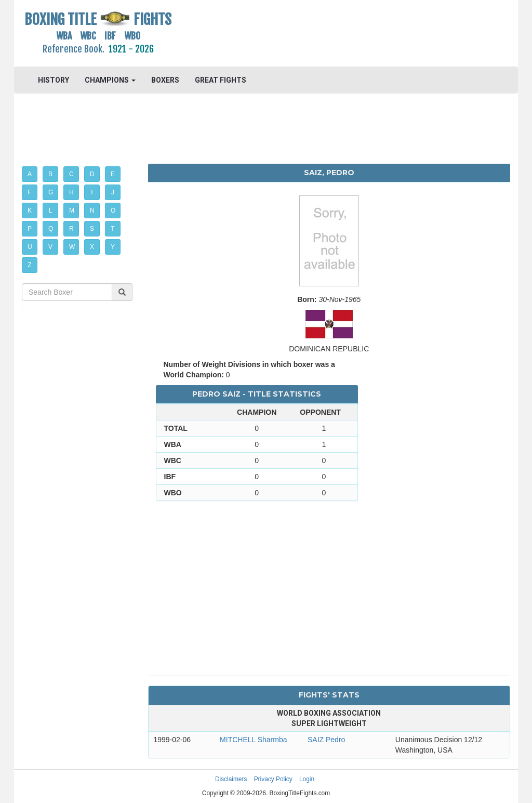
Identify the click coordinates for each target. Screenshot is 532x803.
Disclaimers (231, 779)
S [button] (92, 229)
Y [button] (113, 247)
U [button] (30, 247)
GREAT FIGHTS (221, 80)
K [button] (30, 210)
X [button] (92, 247)
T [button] (112, 229)
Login (307, 779)
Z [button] (29, 265)
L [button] (51, 210)
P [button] (30, 229)
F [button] (29, 192)
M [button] (72, 210)
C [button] (71, 174)
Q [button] (51, 229)
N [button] (92, 210)
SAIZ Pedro (326, 740)
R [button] (71, 229)
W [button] (72, 247)
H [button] (71, 192)
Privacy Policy (273, 779)
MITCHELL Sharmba (253, 740)
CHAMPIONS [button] (110, 80)
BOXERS (165, 80)
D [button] (92, 174)
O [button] (113, 210)
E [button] (113, 174)
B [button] (50, 174)
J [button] (113, 192)
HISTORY (54, 80)
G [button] (51, 192)
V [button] (50, 247)
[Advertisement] (329, 34)
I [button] (92, 192)
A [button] (30, 174)
